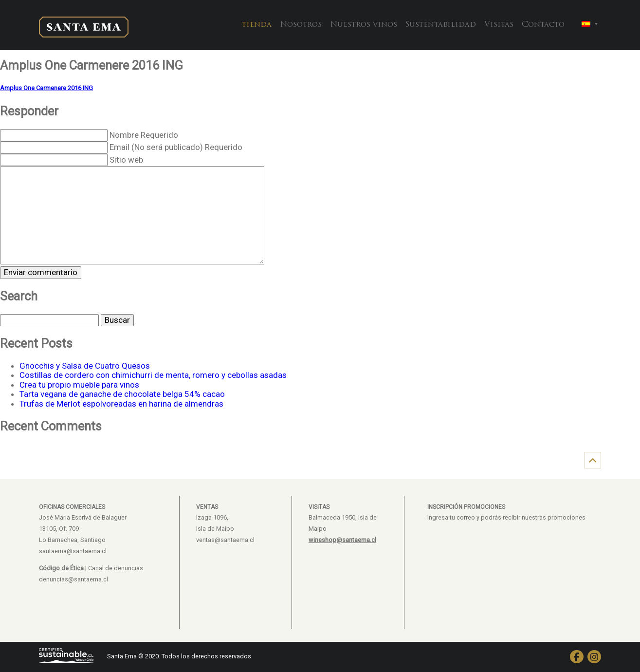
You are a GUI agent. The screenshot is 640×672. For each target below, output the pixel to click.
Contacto (543, 25)
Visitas (499, 25)
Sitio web (126, 160)
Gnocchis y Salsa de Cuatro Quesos (85, 366)
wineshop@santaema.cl (342, 540)
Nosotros (301, 25)
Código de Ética (61, 568)
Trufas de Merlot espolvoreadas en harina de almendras (121, 404)
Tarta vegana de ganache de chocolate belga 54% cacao (122, 394)
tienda (257, 25)
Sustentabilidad (441, 25)
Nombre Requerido (144, 135)
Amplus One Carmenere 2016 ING (46, 88)
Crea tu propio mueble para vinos (79, 385)
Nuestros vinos (364, 25)
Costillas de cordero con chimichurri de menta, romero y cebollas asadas (153, 375)
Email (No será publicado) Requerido (176, 147)
